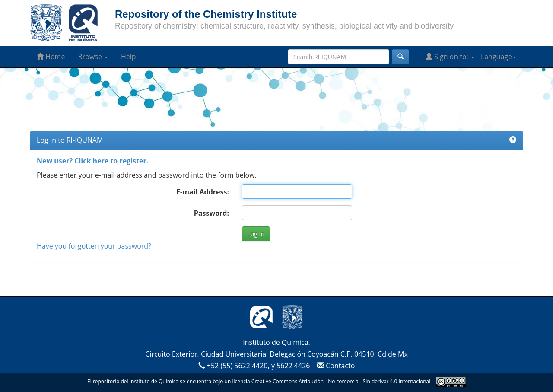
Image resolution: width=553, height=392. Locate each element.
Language (499, 57)
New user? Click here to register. (92, 161)
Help (129, 57)
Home (51, 57)
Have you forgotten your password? (94, 246)
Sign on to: (450, 57)
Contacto (335, 366)
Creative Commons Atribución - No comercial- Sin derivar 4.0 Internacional (341, 381)
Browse (93, 57)
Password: (211, 213)
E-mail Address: (203, 192)
